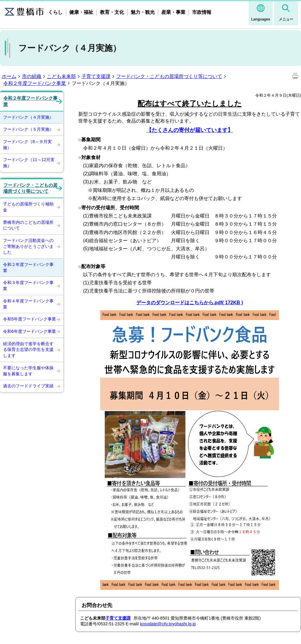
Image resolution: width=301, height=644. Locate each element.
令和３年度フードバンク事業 (28, 286)
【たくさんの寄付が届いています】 (190, 130)
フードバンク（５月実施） (28, 129)
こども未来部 (61, 76)
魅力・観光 (143, 12)
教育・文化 (112, 12)
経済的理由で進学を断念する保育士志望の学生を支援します (28, 350)
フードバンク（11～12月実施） (29, 163)
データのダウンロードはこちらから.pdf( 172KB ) (190, 303)
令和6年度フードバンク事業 (29, 331)
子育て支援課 (96, 76)
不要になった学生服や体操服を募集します (28, 371)
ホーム (9, 76)
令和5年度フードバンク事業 (29, 319)
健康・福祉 (81, 12)
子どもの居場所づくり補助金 (28, 207)
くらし (55, 12)
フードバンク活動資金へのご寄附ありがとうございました (28, 246)
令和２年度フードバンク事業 (35, 83)
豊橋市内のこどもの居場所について (28, 225)
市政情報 (202, 12)
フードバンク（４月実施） (28, 117)
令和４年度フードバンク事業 (28, 304)
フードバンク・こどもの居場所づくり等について (169, 76)
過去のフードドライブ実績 (28, 386)
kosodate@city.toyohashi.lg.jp (168, 624)
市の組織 (32, 76)
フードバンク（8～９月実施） (27, 145)
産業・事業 (173, 12)
